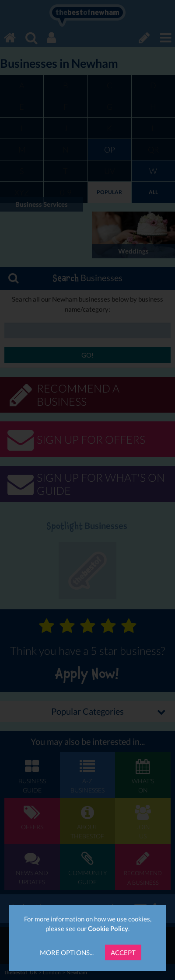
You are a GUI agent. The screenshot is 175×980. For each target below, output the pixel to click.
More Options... (67, 952)
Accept (123, 952)
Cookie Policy (108, 928)
